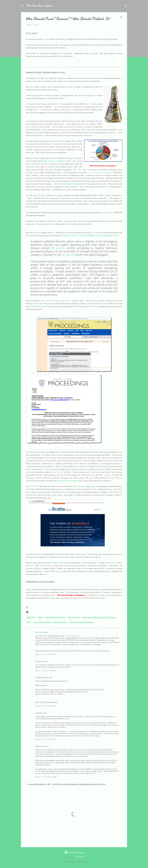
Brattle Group (64, 492)
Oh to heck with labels (42, 622)
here (114, 563)
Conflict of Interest (59, 563)
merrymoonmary (79, 857)
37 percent (69, 255)
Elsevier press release (43, 306)
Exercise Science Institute (67, 481)
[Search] (126, 6)
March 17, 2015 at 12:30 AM (46, 777)
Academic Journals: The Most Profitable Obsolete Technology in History (91, 236)
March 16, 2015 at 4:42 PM (45, 671)
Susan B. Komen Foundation (53, 161)
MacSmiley (40, 632)
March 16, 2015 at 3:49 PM (45, 654)
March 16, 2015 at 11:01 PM (46, 739)
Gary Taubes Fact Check (55, 618)
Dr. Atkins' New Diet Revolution (99, 173)
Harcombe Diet (74, 618)
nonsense (94, 306)
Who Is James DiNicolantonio (81, 622)
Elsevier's (29, 566)
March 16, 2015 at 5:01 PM (45, 706)
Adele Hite (31, 618)
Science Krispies (60, 622)
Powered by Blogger (74, 852)
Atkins (40, 618)
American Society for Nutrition (70, 184)
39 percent (58, 248)
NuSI (28, 175)
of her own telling (83, 486)
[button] (121, 18)
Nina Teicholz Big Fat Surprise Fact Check (99, 618)
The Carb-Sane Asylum (40, 6)
